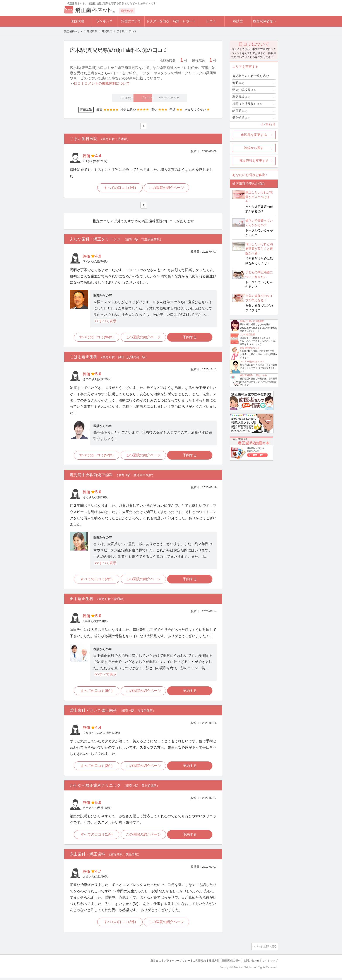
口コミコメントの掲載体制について (102, 83)
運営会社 (147, 963)
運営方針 (210, 963)
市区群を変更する (254, 135)
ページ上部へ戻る (265, 949)
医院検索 (77, 21)
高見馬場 (241, 97)
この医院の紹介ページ (167, 188)
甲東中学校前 (244, 90)
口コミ (211, 21)
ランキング (104, 21)
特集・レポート (184, 21)
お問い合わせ (250, 963)
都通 (238, 83)
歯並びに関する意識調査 (252, 321)
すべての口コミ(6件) (96, 692)
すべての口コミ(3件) (120, 925)
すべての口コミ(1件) (120, 188)
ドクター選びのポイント (252, 362)
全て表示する (268, 124)
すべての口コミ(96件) (96, 338)
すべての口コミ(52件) (96, 456)
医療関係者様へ (265, 21)
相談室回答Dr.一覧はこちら (254, 375)
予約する (191, 338)
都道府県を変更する (254, 161)
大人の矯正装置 (248, 334)
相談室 (238, 21)
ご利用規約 (194, 963)
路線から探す (254, 148)
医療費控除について (250, 348)
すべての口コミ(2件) (96, 581)
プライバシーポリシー (170, 963)
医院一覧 (100, 98)
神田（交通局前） (247, 104)
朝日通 (240, 111)
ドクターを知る (158, 21)
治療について (131, 21)
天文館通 (241, 118)
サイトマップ (269, 963)
